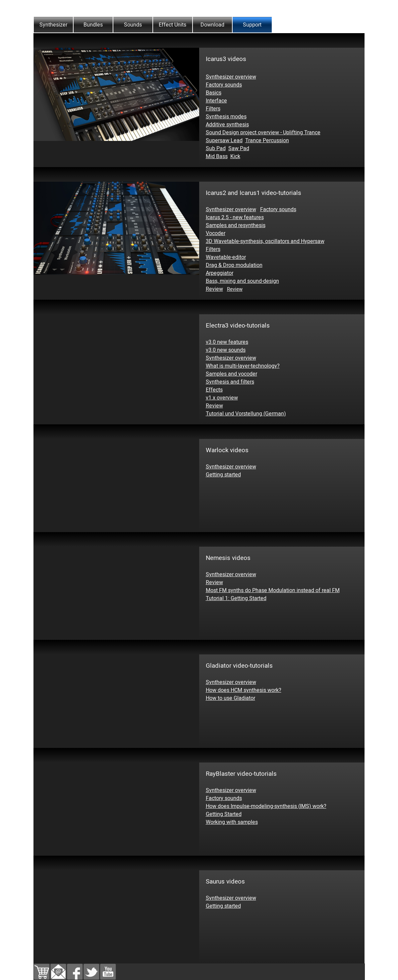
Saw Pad (239, 149)
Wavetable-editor (226, 257)
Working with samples (232, 822)
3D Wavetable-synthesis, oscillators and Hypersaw (265, 241)
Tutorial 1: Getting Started (236, 598)
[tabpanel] (199, 37)
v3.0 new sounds (226, 350)
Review (214, 289)
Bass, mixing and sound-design (242, 281)
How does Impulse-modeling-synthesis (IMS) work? (266, 806)
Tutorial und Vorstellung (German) (246, 414)
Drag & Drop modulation (234, 265)
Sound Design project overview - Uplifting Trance (263, 133)
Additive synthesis (227, 125)
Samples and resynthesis (236, 225)
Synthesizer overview (231, 77)
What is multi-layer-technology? (243, 366)
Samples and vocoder (231, 374)
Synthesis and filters (230, 382)
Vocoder (216, 233)
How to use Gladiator (230, 698)
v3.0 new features (227, 342)
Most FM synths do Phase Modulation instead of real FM (273, 590)
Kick (235, 156)
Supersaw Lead (224, 141)
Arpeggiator (220, 273)
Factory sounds (224, 85)
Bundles (93, 25)
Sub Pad (216, 149)
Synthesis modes (226, 117)
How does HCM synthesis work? (244, 690)
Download (212, 25)
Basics (214, 93)
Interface (216, 101)
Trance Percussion (267, 141)
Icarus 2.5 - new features (235, 217)
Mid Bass (217, 156)
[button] (58, 968)
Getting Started (224, 814)
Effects (214, 390)
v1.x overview (222, 398)
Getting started (223, 475)
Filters (213, 109)
